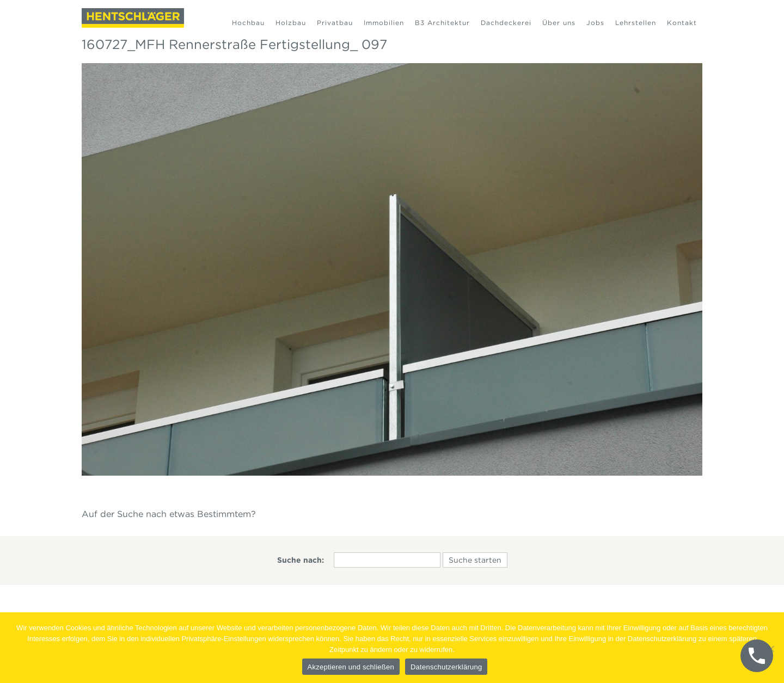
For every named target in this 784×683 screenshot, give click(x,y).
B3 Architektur (442, 23)
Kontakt (682, 23)
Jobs (595, 23)
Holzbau (291, 23)
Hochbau (248, 23)
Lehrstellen (636, 23)
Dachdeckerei (506, 23)
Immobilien (384, 23)
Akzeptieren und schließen (351, 667)
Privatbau (335, 23)
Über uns (559, 23)
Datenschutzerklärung (446, 667)
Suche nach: (301, 560)
